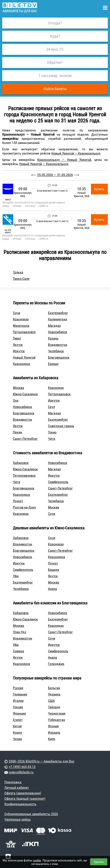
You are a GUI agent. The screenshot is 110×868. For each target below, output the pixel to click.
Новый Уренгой (24, 357)
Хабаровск (21, 463)
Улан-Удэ (20, 632)
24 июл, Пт (55, 49)
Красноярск (22, 364)
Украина (54, 694)
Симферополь (58, 482)
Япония (53, 726)
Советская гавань (61, 426)
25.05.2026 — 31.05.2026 (55, 175)
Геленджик (56, 664)
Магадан (54, 326)
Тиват (17, 338)
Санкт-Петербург (25, 439)
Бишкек (54, 570)
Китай (17, 726)
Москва (19, 388)
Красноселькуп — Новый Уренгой (64, 160)
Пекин (18, 432)
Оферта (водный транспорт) (25, 799)
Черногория (57, 713)
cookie (37, 860)
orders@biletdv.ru (21, 772)
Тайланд (54, 707)
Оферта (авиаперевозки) (23, 793)
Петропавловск (24, 332)
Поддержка (13, 782)
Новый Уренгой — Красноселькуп (76, 153)
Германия (20, 694)
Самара (19, 651)
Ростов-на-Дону (24, 507)
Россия (18, 688)
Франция (19, 713)
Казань (53, 338)
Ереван (53, 364)
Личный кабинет (17, 788)
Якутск (18, 345)
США (51, 701)
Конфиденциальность (20, 804)
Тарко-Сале (21, 279)
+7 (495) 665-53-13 (22, 767)
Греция (18, 707)
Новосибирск (58, 332)
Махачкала (21, 326)
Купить (99, 189)
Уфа (16, 576)
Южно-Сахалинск (25, 394)
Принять (99, 862)
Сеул (51, 407)
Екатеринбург (58, 313)
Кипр (52, 739)
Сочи (17, 313)
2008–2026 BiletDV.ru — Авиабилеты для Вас (42, 761)
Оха (16, 400)
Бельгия (54, 688)
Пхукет (18, 501)
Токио (52, 432)
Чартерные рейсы (18, 819)
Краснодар (21, 319)
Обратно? (55, 62)
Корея (17, 732)
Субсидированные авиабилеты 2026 (31, 814)
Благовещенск (59, 357)
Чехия (17, 739)
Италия (18, 701)
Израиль (54, 732)
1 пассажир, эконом (55, 76)
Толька (18, 272)
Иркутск (19, 351)
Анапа (52, 589)
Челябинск (56, 351)
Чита (52, 439)
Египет (18, 720)
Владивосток (58, 345)
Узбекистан (57, 720)
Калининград (58, 319)
